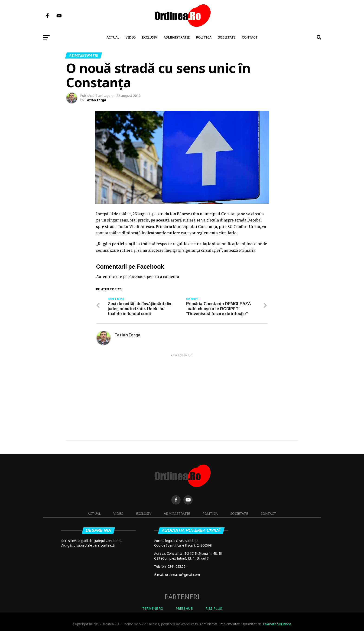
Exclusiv (150, 37)
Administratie (177, 37)
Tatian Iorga (96, 100)
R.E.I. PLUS (214, 609)
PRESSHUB (184, 609)
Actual (113, 37)
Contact (250, 37)
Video (131, 37)
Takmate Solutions (277, 625)
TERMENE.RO (153, 609)
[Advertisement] (182, 391)
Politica (204, 37)
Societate (227, 37)
